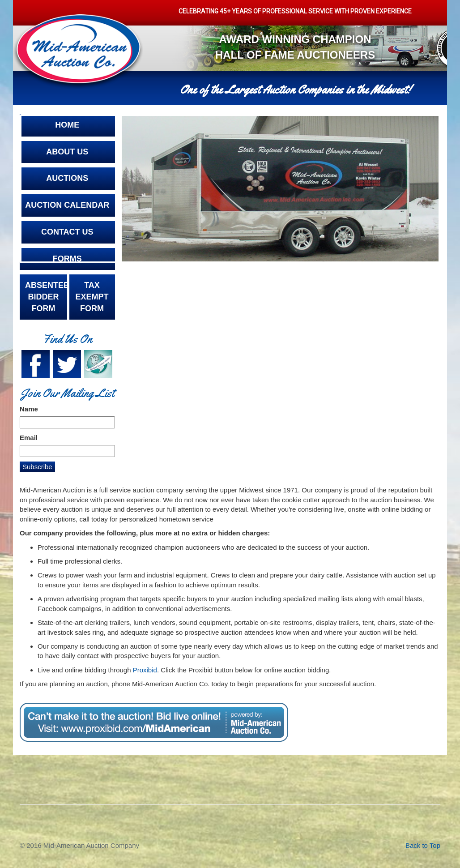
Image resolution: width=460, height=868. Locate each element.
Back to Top (423, 845)
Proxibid (145, 670)
